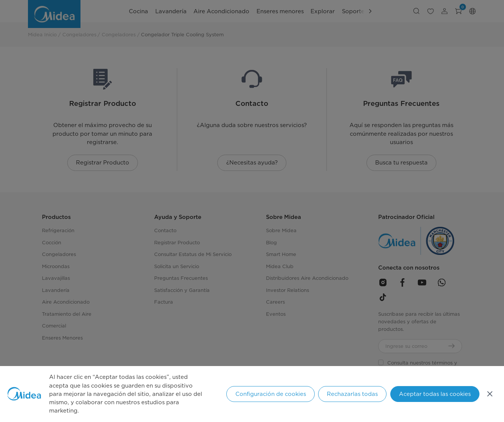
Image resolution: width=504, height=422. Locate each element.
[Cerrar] (490, 394)
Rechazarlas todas (352, 394)
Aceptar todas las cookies (435, 394)
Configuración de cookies (271, 394)
